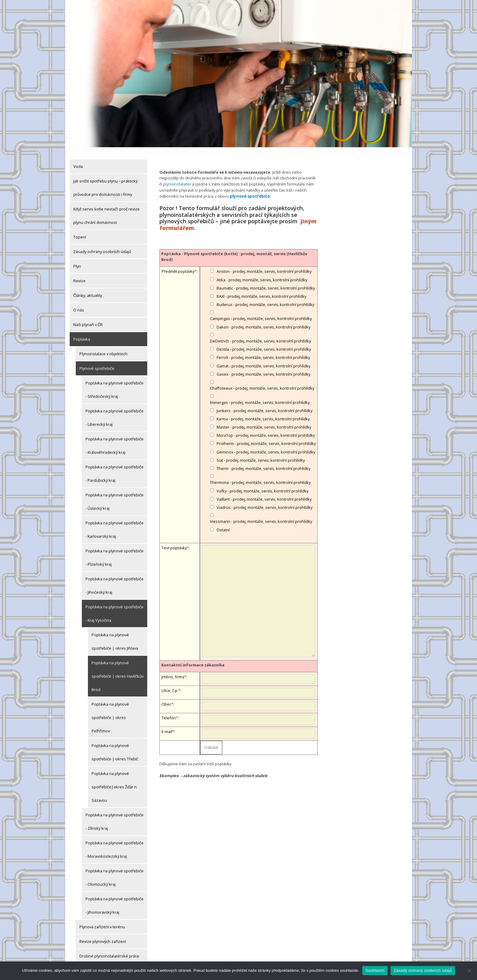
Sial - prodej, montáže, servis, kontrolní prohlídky (261, 452)
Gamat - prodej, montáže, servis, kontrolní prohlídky (263, 358)
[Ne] (469, 971)
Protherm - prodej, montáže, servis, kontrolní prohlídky (266, 436)
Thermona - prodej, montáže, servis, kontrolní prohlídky (260, 474)
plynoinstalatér (177, 176)
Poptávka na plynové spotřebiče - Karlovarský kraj (115, 522)
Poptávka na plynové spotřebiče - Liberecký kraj (115, 410)
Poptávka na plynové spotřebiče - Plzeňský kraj (115, 550)
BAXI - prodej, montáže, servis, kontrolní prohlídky (261, 288)
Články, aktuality (88, 288)
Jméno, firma (173, 669)
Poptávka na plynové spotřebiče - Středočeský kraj (115, 382)
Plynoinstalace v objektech (103, 346)
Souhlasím (375, 970)
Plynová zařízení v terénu (102, 919)
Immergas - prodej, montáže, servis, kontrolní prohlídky (260, 394)
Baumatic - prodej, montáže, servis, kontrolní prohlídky (266, 280)
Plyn (77, 259)
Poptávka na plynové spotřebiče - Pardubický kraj (115, 466)
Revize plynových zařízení (103, 934)
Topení (80, 229)
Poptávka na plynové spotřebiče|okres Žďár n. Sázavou (115, 779)
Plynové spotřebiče (97, 361)
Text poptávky (174, 540)
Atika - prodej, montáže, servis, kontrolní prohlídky (262, 272)
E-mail (167, 724)
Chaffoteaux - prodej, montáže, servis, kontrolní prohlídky (262, 380)
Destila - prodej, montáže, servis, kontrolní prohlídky (264, 341)
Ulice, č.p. (170, 683)
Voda (78, 159)
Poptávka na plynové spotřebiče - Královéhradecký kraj (115, 438)
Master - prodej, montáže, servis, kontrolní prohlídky (264, 419)
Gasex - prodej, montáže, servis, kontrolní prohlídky (263, 366)
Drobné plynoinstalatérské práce (109, 948)
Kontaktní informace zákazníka (193, 657)
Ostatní (223, 522)
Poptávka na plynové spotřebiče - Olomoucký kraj (115, 870)
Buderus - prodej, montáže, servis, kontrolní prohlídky (265, 296)
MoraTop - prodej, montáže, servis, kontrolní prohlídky (266, 427)
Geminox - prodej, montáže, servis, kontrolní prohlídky (266, 444)
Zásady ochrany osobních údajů (102, 244)
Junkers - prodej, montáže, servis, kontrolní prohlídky (265, 402)
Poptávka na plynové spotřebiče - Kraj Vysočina (115, 606)
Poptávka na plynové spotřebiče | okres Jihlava (115, 634)
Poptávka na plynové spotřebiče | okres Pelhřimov (110, 710)
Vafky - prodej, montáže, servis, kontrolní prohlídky (263, 483)
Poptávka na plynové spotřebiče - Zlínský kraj (115, 814)
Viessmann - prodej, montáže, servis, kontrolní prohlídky (261, 513)
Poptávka (82, 332)
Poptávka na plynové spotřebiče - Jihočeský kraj (115, 578)
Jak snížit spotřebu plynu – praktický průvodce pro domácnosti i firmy (105, 180)
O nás (79, 302)
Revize (79, 273)
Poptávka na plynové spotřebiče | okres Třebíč (115, 745)
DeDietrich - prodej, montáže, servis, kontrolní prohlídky (260, 333)
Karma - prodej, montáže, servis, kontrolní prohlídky (263, 411)
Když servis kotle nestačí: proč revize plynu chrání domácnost (106, 208)
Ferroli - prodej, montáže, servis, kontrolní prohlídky (263, 349)
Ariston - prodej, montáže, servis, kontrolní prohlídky (264, 263)
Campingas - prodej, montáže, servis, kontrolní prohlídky (261, 311)
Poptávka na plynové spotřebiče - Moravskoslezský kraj (115, 842)
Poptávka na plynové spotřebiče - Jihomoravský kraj (115, 898)
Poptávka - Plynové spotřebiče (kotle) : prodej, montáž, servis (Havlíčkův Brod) (234, 248)
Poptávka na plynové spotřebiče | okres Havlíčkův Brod (118, 669)
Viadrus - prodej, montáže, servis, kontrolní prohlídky (265, 499)
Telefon (169, 710)
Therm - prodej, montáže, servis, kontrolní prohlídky (263, 460)
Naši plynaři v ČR (88, 317)
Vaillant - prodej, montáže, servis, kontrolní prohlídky (264, 491)
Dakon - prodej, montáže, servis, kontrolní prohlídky (263, 319)
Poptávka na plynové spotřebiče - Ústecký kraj (115, 494)
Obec (166, 696)
